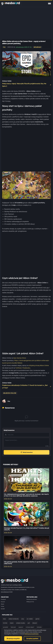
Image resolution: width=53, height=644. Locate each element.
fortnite (5, 623)
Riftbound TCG (30, 602)
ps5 (29, 623)
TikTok (2, 606)
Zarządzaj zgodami (32, 638)
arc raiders (30, 619)
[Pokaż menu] (49, 4)
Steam (3, 604)
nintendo (39, 627)
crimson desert (30, 627)
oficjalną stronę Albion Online (39, 365)
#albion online (10, 393)
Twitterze (19, 368)
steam (12, 623)
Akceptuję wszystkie (13, 638)
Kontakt (3, 609)
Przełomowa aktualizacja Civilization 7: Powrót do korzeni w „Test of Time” (27, 387)
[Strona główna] (11, 4)
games (37, 619)
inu (4, 47)
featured (13, 627)
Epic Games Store (20, 358)
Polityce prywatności (31, 634)
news (4, 619)
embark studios (21, 623)
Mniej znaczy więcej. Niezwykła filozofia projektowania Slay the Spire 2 (27, 85)
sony (23, 619)
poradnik (5, 627)
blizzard (35, 623)
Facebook (3, 599)
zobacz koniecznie (14, 619)
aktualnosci (37, 47)
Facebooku (26, 368)
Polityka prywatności (32, 599)
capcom (21, 627)
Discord (3, 602)
